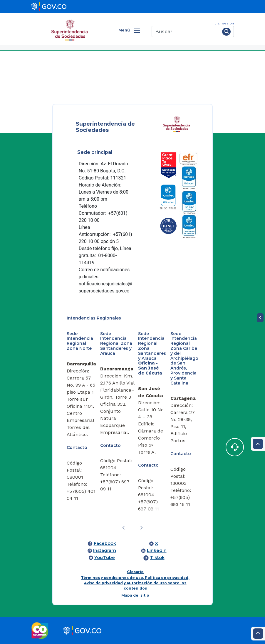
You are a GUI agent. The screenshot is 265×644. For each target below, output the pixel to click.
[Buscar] (186, 31)
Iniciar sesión (222, 23)
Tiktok (157, 558)
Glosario (135, 572)
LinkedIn (157, 550)
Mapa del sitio (135, 595)
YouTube (105, 558)
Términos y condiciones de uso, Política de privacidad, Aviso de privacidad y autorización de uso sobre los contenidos (135, 583)
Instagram (105, 550)
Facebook (105, 543)
